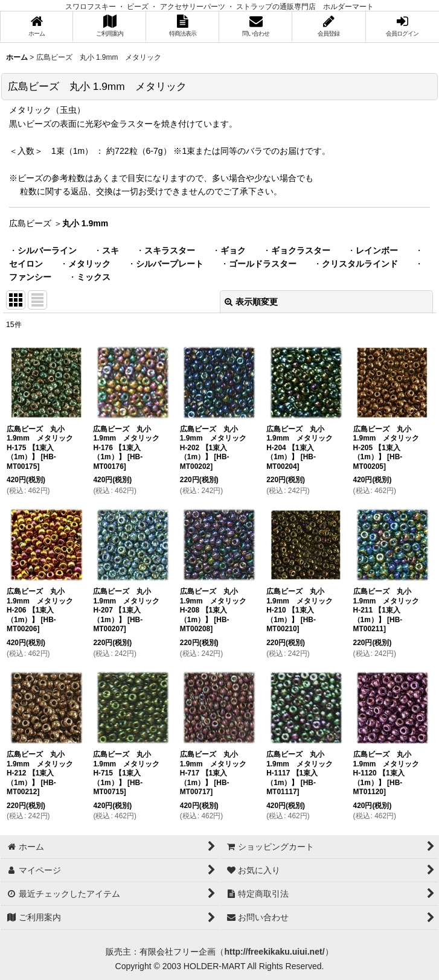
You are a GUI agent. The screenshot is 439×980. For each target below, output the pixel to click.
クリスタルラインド (360, 264)
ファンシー (30, 277)
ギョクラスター (301, 250)
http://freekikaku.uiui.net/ (274, 952)
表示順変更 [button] (251, 302)
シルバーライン (47, 250)
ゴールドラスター (263, 264)
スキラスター (170, 250)
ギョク (233, 250)
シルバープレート (170, 264)
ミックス (94, 277)
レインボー (377, 250)
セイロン (26, 264)
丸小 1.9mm (85, 223)
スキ (111, 250)
